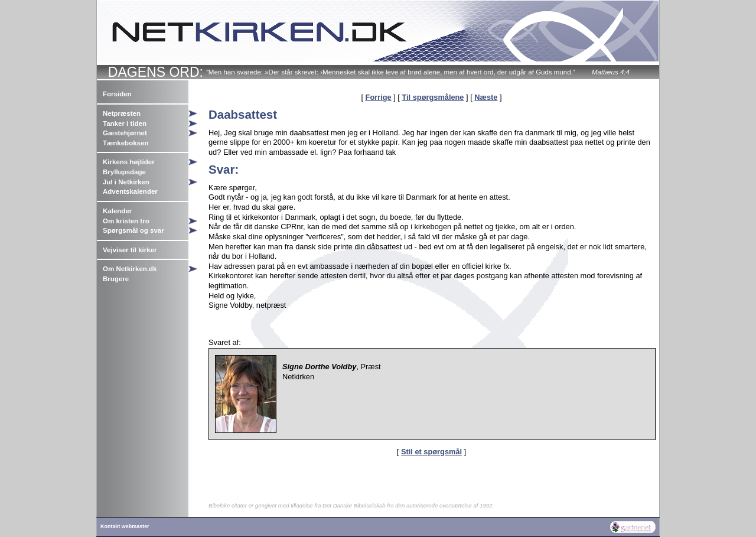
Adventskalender (130, 191)
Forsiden (117, 94)
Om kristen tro (126, 221)
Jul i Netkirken (126, 182)
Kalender (117, 211)
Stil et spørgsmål (431, 452)
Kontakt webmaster (125, 526)
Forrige (379, 97)
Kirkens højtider (129, 162)
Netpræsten (122, 113)
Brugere (116, 279)
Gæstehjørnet (125, 133)
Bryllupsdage (124, 172)
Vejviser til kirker (130, 250)
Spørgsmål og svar (133, 230)
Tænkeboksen (126, 143)
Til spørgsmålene (433, 97)
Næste (486, 97)
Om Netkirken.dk (130, 269)
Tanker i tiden (125, 123)
